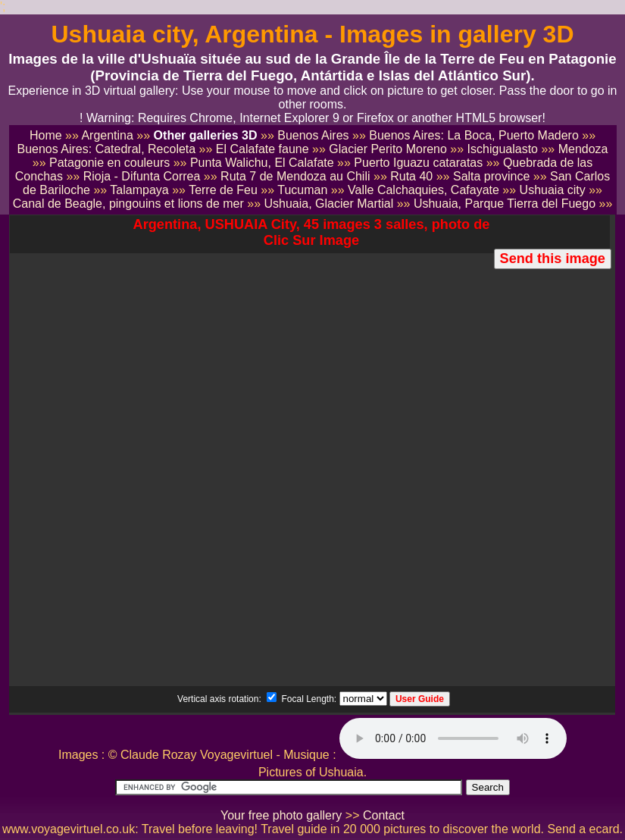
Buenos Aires (313, 135)
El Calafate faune (262, 149)
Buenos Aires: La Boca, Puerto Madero (474, 135)
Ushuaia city (553, 190)
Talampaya (139, 190)
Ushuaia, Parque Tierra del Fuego (505, 204)
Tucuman (302, 190)
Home (46, 135)
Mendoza (583, 149)
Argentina (107, 135)
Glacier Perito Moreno (388, 149)
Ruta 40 (411, 176)
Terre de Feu (223, 190)
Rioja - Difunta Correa (142, 176)
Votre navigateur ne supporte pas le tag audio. (453, 738)
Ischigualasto (503, 149)
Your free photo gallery (281, 815)
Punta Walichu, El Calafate (262, 163)
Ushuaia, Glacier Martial (328, 204)
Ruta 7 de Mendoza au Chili (295, 176)
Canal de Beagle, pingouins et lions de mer (128, 204)
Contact (384, 815)
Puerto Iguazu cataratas (418, 163)
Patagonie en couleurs (109, 163)
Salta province (491, 176)
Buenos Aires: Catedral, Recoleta (106, 149)
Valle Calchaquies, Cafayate (423, 190)
